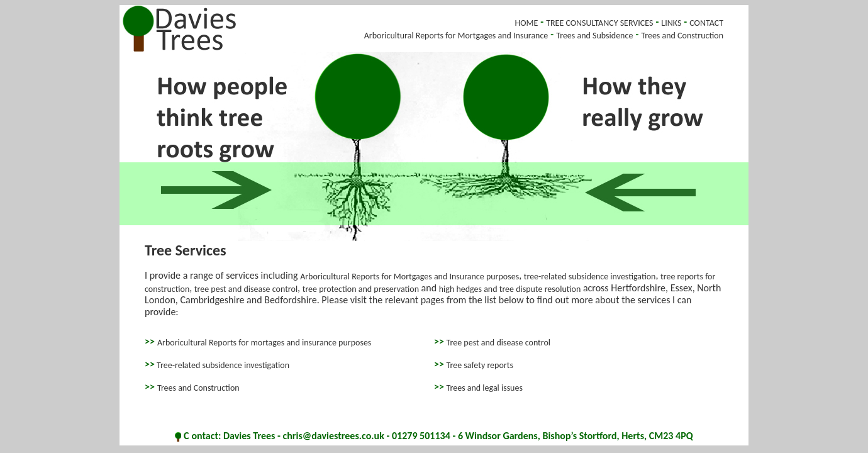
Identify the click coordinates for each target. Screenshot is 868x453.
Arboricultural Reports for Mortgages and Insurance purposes (409, 277)
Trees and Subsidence (594, 36)
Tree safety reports (480, 365)
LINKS (671, 23)
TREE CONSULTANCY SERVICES (599, 23)
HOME (526, 23)
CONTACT (706, 23)
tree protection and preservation (361, 288)
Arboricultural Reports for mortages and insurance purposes (264, 343)
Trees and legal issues (485, 387)
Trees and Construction (682, 36)
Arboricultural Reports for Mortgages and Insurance (456, 36)
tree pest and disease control (246, 288)
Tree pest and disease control (499, 343)
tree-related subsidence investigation (590, 277)
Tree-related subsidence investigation (222, 365)
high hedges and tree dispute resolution (510, 288)
